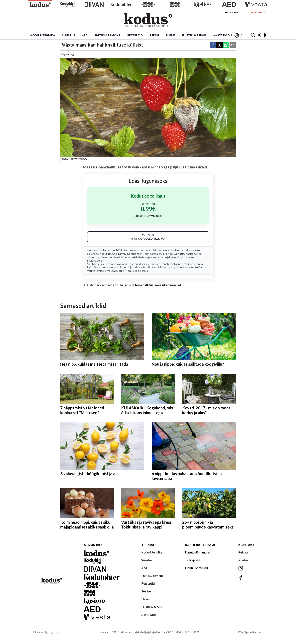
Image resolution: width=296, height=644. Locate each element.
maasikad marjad (168, 285)
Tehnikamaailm (152, 254)
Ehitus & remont (107, 35)
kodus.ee (142, 250)
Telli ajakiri (231, 12)
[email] (233, 45)
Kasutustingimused (198, 552)
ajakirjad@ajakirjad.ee (148, 632)
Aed (85, 35)
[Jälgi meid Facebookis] (265, 35)
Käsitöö (190, 254)
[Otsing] (253, 35)
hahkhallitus (144, 285)
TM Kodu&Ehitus (173, 254)
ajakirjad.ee (175, 267)
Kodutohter (134, 254)
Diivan (122, 254)
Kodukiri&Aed (108, 254)
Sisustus (68, 35)
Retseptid (135, 35)
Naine (170, 35)
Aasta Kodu (222, 35)
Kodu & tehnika (43, 35)
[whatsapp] (226, 45)
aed (116, 285)
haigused (127, 285)
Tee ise (154, 35)
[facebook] (213, 45)
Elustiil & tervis (194, 35)
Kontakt (244, 560)
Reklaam (244, 552)
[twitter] (220, 45)
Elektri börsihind (196, 568)
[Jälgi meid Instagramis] (259, 35)
